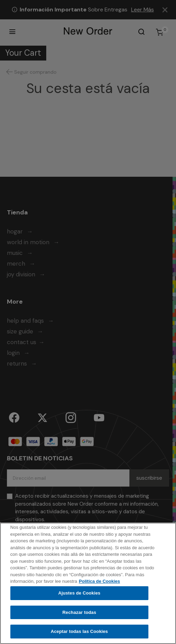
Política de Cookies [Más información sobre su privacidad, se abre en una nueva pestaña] (100, 582)
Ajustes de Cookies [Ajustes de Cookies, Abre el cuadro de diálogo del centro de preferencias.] (79, 594)
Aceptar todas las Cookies (79, 632)
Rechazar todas (79, 613)
